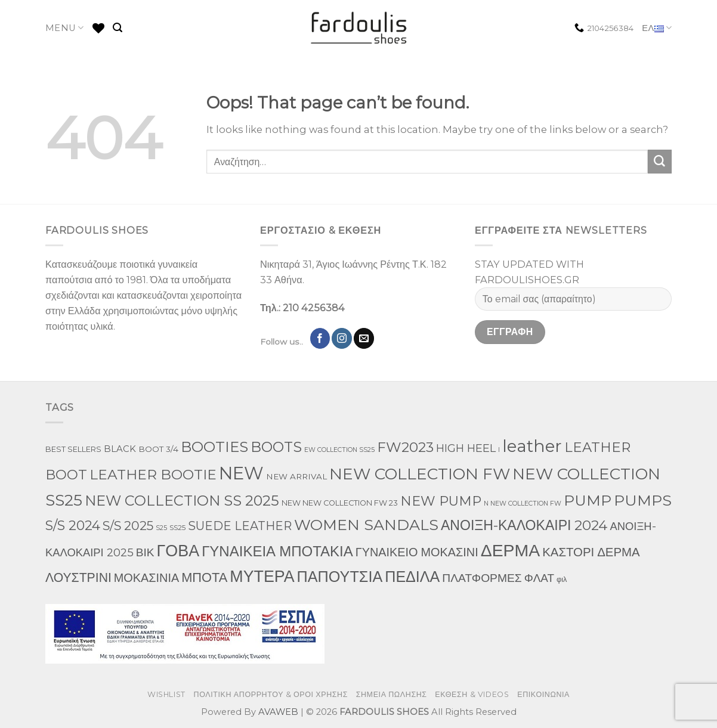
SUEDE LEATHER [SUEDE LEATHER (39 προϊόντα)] (240, 526)
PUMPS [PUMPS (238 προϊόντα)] (643, 500)
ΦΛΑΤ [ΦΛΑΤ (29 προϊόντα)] (539, 578)
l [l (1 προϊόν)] (499, 450)
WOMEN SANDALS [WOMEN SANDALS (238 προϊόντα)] (366, 525)
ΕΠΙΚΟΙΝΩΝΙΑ (543, 694)
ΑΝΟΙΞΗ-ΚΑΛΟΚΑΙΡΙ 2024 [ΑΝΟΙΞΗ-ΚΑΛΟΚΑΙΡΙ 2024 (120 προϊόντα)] (524, 525)
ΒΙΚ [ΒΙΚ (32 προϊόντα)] (145, 552)
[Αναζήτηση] (118, 28)
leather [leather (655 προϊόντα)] (532, 446)
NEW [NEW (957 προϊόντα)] (241, 473)
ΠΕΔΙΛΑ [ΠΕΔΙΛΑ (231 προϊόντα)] (412, 577)
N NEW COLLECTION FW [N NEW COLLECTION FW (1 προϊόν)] (523, 504)
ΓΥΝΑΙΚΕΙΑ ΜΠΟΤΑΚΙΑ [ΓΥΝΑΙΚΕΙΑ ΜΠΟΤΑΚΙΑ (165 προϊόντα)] (277, 551)
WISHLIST (166, 694)
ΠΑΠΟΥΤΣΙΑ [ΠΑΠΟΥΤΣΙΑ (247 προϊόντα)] (340, 577)
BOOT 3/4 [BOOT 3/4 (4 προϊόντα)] (158, 449)
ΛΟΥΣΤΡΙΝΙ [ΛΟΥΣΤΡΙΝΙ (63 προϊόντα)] (78, 577)
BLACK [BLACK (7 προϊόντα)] (120, 449)
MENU (65, 28)
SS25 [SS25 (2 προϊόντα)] (177, 527)
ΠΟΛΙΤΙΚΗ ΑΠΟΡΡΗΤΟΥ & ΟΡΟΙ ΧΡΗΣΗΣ (271, 694)
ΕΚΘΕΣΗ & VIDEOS (472, 694)
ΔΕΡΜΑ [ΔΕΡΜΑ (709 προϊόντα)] (510, 550)
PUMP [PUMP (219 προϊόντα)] (588, 500)
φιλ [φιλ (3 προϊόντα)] (562, 579)
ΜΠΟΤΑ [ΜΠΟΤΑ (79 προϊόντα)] (204, 577)
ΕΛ (657, 28)
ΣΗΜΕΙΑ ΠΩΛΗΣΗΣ (392, 694)
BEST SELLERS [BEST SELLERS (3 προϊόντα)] (73, 449)
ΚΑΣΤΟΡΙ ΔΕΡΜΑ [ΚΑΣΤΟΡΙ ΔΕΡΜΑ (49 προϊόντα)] (591, 552)
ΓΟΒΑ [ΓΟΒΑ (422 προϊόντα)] (178, 551)
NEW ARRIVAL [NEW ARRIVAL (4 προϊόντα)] (296, 476)
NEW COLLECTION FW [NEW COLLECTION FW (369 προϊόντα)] (420, 474)
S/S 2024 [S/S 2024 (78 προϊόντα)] (73, 525)
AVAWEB (278, 712)
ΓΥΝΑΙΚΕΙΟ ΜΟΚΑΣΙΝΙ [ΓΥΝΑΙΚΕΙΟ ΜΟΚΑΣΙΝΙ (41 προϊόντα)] (417, 552)
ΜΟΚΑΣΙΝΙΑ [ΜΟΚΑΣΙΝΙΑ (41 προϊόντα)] (146, 578)
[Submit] (660, 162)
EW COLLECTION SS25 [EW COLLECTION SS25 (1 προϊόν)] (339, 450)
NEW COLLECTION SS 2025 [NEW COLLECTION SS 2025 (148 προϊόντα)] (182, 501)
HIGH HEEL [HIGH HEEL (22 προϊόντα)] (466, 448)
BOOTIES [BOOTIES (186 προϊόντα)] (214, 447)
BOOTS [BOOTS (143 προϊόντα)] (276, 447)
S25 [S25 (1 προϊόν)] (161, 528)
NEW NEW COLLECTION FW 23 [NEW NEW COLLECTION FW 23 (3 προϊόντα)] (340, 503)
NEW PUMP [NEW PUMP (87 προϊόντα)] (441, 501)
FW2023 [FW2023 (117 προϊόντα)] (405, 447)
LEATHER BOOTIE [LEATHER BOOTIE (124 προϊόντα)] (153, 475)
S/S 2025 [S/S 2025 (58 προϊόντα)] (128, 526)
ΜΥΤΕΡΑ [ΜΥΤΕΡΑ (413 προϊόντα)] (262, 576)
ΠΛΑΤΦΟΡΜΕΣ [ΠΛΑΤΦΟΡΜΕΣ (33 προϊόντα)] (482, 578)
